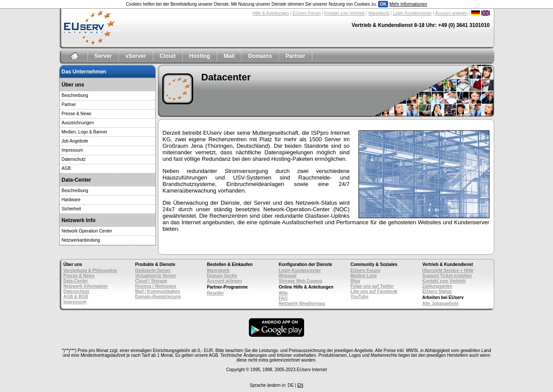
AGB (66, 168)
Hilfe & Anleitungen (271, 13)
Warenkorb (379, 13)
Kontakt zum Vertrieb (344, 13)
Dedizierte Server (153, 271)
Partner (295, 56)
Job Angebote (75, 141)
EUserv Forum (307, 13)
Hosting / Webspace (156, 286)
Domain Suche (222, 276)
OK (383, 4)
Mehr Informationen (408, 4)
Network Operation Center (87, 231)
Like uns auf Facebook (374, 291)
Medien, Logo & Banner (85, 132)
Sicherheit (71, 209)
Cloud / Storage (151, 281)
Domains (260, 56)
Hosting (200, 56)
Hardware (71, 200)
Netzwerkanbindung (81, 240)
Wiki (283, 293)
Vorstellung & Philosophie (90, 271)
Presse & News (77, 114)
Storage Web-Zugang (301, 281)
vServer (136, 56)
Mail (229, 56)
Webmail (288, 276)
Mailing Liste (364, 276)
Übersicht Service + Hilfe (448, 271)
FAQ (283, 298)
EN (300, 385)
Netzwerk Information (86, 286)
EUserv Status (437, 291)
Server (103, 56)
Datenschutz (74, 159)
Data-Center (76, 281)
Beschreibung (75, 95)
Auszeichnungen (78, 123)
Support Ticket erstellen (447, 276)
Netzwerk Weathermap (302, 304)
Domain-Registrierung (158, 297)
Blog (355, 281)
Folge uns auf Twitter (372, 286)
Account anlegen (451, 13)
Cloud (168, 56)
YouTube (360, 297)
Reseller (216, 293)
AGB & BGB (76, 297)
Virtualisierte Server (156, 276)
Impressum (72, 150)
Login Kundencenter (412, 13)
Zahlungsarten (437, 286)
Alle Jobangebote (441, 304)
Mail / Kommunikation (158, 291)
